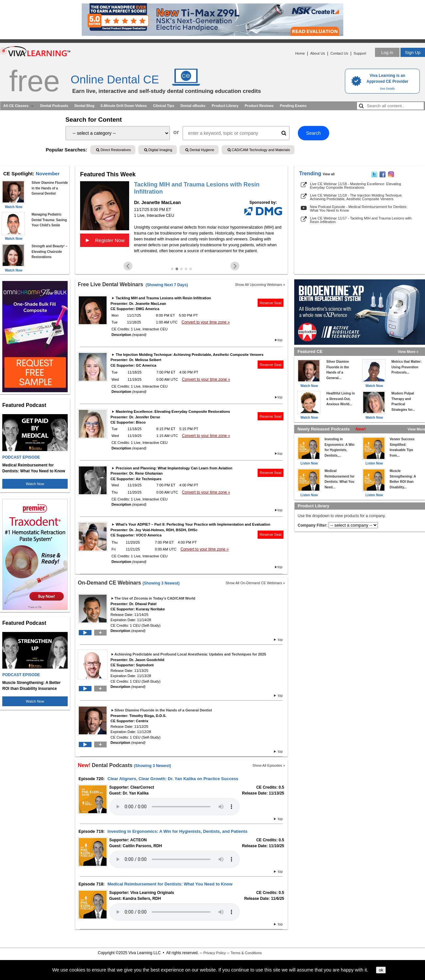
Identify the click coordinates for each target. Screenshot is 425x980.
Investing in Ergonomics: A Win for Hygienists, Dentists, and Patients (178, 831)
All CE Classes (16, 106)
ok (381, 970)
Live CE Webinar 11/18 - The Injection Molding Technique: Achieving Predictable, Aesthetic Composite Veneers (356, 197)
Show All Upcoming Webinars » (260, 285)
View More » (408, 352)
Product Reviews (259, 106)
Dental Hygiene (200, 150)
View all (329, 174)
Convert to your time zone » (205, 322)
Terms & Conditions (246, 953)
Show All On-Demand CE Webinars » (255, 583)
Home (300, 53)
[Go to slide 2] (177, 269)
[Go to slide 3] (181, 269)
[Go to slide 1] (172, 269)
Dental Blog (85, 106)
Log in (387, 52)
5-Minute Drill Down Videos (124, 106)
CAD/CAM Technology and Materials (259, 150)
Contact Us (339, 53)
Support (360, 53)
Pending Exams (293, 106)
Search (314, 133)
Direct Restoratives (113, 150)
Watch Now (35, 484)
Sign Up (413, 52)
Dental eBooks (193, 106)
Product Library (225, 106)
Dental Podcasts (54, 106)
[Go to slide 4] (186, 269)
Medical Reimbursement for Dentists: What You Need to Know (170, 884)
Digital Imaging (158, 150)
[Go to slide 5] (191, 269)
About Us (318, 53)
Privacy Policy (214, 953)
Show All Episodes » (269, 765)
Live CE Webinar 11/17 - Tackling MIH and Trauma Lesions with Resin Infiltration (361, 220)
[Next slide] (235, 266)
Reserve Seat (271, 303)
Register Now (105, 240)
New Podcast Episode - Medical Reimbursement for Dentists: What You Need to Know (359, 209)
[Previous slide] (128, 266)
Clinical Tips (164, 106)
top (280, 340)
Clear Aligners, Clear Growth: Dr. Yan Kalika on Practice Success (173, 779)
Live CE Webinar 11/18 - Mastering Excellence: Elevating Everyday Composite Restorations (356, 186)
